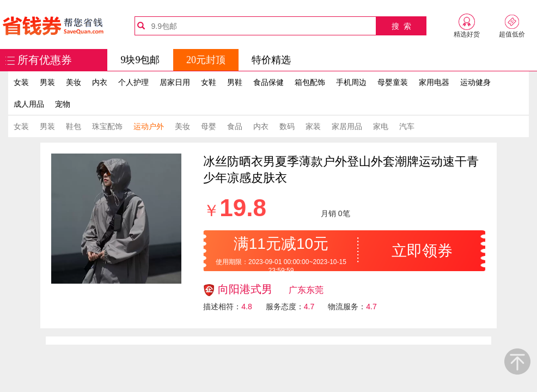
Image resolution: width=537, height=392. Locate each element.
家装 (313, 126)
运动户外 (149, 126)
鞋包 (74, 126)
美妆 (74, 82)
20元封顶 (206, 60)
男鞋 (235, 82)
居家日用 (175, 82)
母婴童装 (393, 82)
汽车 (407, 126)
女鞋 (209, 82)
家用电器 (434, 82)
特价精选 (271, 60)
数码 (287, 126)
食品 (235, 126)
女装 (21, 82)
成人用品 (29, 104)
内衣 (100, 82)
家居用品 (347, 126)
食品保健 (268, 82)
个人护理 (133, 82)
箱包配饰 (310, 82)
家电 (381, 126)
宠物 (63, 104)
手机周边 (351, 82)
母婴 (209, 126)
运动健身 (475, 82)
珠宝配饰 (107, 126)
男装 (47, 82)
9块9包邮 (140, 60)
